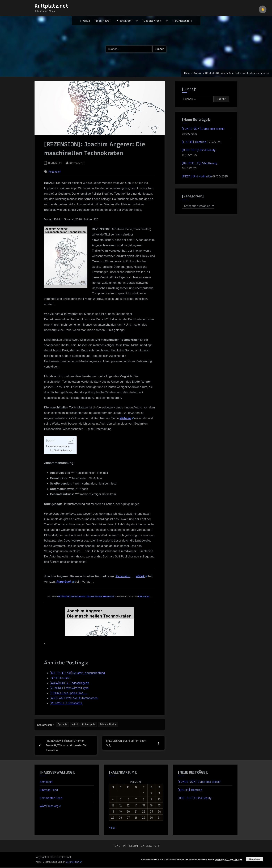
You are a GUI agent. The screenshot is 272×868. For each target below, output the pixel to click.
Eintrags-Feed (49, 791)
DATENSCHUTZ (150, 847)
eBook (141, 576)
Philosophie (92, 725)
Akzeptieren (254, 859)
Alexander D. (77, 162)
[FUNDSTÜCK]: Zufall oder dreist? (203, 129)
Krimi (77, 725)
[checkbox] (263, 9)
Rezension (55, 171)
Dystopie (63, 725)
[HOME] (85, 21)
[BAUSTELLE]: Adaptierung (199, 163)
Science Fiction (114, 725)
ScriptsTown (74, 863)
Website (127, 418)
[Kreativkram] (124, 21)
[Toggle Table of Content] (69, 441)
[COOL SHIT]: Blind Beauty (199, 150)
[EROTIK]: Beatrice (194, 142)
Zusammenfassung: (59, 446)
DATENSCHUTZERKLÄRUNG (229, 859)
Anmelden (46, 783)
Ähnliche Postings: (63, 450)
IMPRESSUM (130, 847)
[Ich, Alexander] (182, 21)
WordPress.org (50, 807)
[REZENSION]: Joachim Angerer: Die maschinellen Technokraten (86, 596)
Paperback (65, 582)
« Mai (112, 829)
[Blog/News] (103, 21)
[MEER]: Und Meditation (197, 176)
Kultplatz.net (51, 6)
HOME (116, 847)
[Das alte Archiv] (153, 21)
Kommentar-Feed (51, 799)
